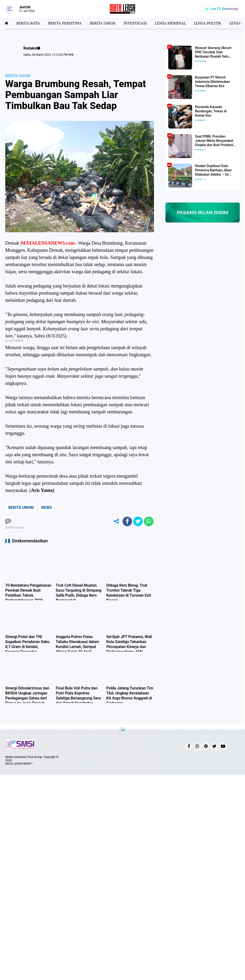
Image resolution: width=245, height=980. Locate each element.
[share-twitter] (138, 521)
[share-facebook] (127, 521)
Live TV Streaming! (224, 9)
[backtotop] (122, 731)
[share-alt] (117, 521)
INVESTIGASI (135, 23)
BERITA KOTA (28, 23)
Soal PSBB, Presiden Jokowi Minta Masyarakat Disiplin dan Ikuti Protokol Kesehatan (214, 141)
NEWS (46, 507)
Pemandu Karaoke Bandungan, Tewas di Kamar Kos (211, 111)
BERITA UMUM (103, 23)
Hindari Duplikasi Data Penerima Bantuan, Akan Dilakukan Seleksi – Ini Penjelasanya (213, 170)
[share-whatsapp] (149, 521)
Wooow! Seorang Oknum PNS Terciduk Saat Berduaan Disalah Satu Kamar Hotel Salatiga (213, 52)
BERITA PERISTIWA (65, 23)
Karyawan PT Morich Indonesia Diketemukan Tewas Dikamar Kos (212, 82)
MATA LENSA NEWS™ (19, 764)
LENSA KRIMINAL (170, 23)
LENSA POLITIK (208, 23)
